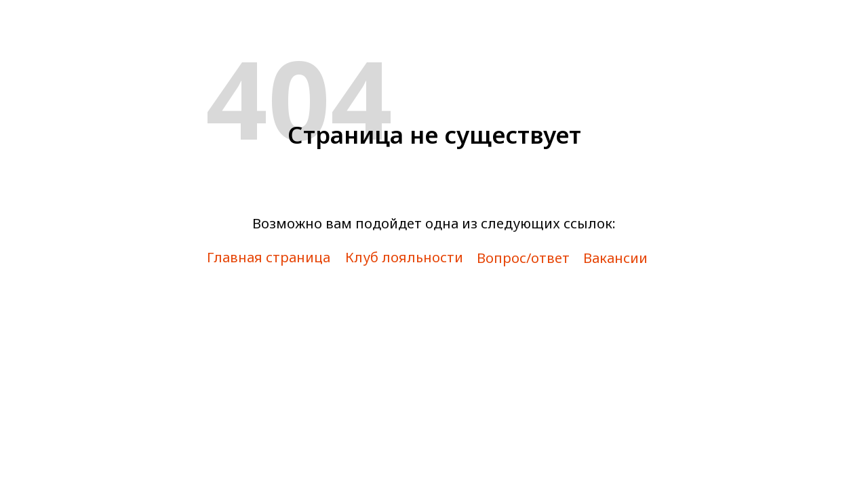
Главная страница (269, 257)
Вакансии (615, 258)
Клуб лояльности (404, 257)
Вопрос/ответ (523, 258)
